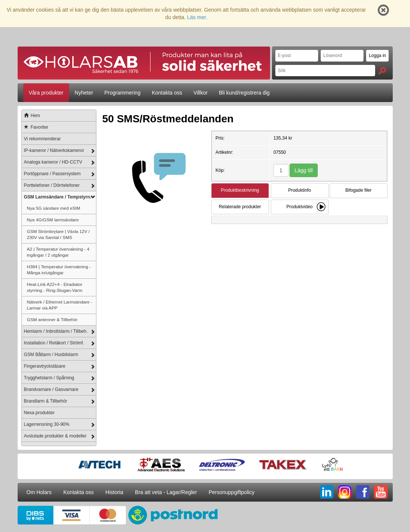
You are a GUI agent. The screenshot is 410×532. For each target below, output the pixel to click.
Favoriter (35, 127)
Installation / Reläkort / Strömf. (54, 343)
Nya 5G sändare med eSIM (54, 208)
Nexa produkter (39, 413)
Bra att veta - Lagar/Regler (166, 492)
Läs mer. (197, 17)
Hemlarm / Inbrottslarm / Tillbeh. (56, 331)
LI (327, 492)
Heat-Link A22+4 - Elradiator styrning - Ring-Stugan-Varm (55, 287)
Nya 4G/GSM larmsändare (53, 220)
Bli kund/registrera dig (244, 93)
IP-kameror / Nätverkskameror (54, 150)
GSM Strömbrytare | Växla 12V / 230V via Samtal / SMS (59, 234)
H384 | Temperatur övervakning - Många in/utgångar (59, 270)
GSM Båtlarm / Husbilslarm (51, 355)
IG (345, 492)
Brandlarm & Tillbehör (46, 401)
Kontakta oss (167, 93)
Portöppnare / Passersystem (52, 174)
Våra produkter (46, 93)
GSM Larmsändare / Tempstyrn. (58, 197)
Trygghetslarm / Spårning (49, 378)
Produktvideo (299, 207)
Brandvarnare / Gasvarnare (51, 389)
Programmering (122, 93)
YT (381, 492)
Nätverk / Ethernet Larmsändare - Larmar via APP (60, 305)
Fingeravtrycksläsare (45, 366)
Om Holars (39, 492)
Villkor (201, 93)
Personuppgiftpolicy (231, 492)
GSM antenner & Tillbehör (52, 319)
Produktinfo (300, 190)
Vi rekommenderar (42, 139)
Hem (31, 116)
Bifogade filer (358, 190)
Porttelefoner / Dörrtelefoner (52, 185)
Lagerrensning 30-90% (47, 424)
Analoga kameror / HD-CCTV (53, 162)
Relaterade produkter (240, 207)
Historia (114, 492)
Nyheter (84, 93)
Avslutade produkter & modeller (55, 436)
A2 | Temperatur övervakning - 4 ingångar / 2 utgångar (58, 252)
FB (363, 492)
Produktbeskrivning (240, 190)
